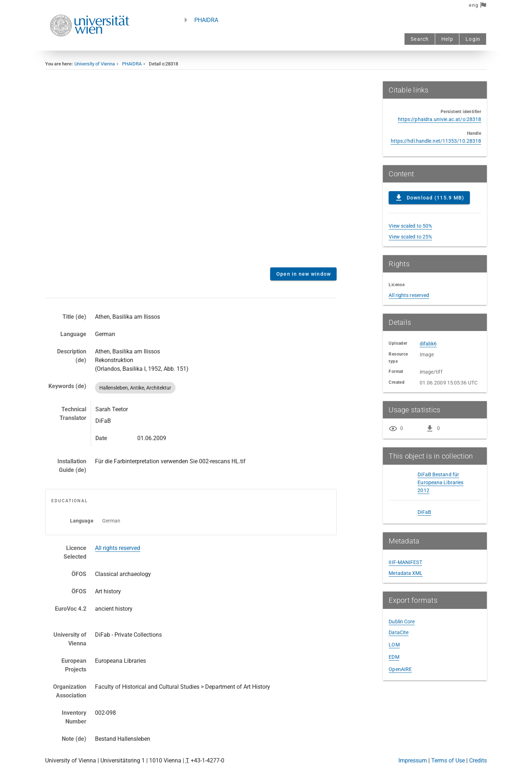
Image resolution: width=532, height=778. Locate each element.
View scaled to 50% (410, 226)
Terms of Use (448, 760)
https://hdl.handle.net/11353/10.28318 (436, 141)
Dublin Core (402, 622)
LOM (394, 645)
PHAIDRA (206, 20)
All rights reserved (118, 548)
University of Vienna (95, 64)
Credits (478, 760)
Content (191, 172)
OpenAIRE (400, 669)
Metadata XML (406, 573)
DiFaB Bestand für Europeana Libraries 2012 (440, 482)
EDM (394, 657)
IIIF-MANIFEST (405, 562)
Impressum (413, 760)
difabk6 (428, 344)
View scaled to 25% (410, 237)
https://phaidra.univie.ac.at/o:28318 (440, 119)
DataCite (399, 632)
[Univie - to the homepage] (90, 46)
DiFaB (424, 512)
